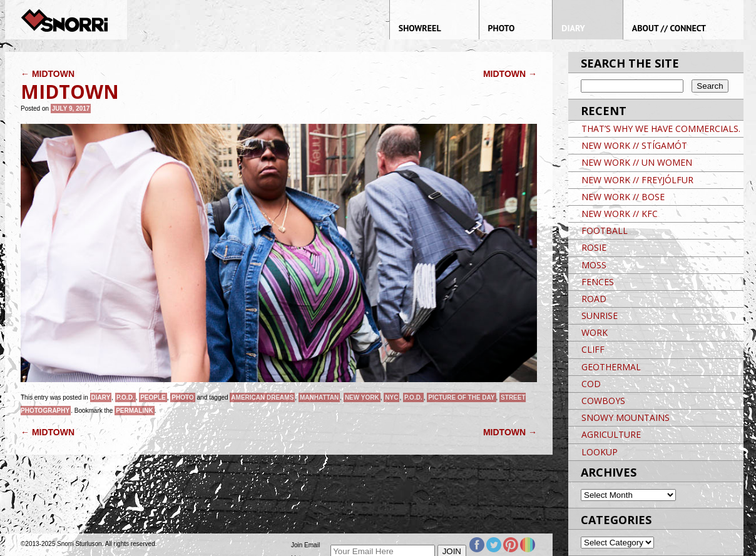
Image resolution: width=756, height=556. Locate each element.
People (153, 397)
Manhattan (319, 397)
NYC (391, 397)
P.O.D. (125, 397)
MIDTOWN (48, 74)
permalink (134, 411)
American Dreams (262, 397)
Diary (101, 397)
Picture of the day (461, 397)
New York (362, 397)
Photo (182, 397)
